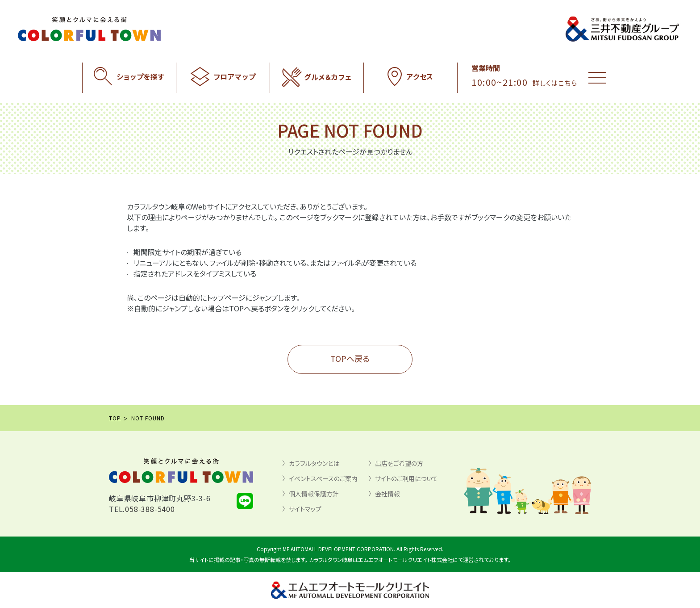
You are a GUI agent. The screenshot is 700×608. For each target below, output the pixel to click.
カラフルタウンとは (314, 463)
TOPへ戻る (350, 358)
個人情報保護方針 (314, 494)
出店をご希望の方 (399, 463)
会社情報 (387, 494)
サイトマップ (305, 509)
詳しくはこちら (555, 83)
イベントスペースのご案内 (323, 478)
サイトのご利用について (406, 478)
